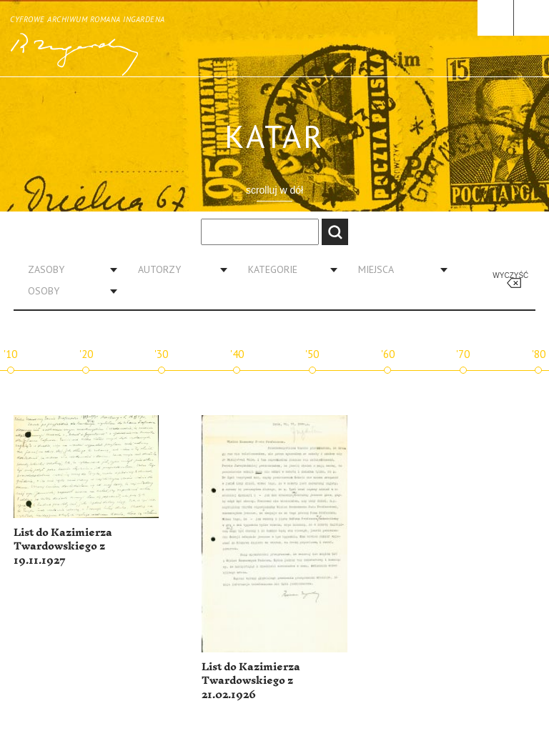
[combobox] (67, 269)
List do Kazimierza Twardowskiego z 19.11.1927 (63, 547)
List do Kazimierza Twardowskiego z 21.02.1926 (251, 681)
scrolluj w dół (274, 190)
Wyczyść (510, 275)
